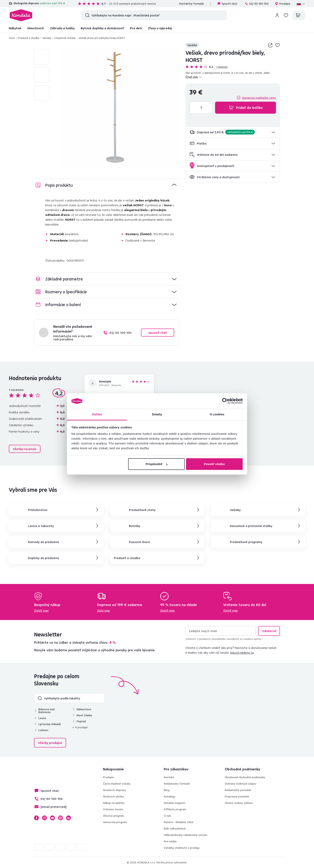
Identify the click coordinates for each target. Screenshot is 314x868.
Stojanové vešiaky (65, 38)
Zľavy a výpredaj (160, 28)
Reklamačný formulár (177, 784)
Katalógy (170, 796)
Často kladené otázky (117, 784)
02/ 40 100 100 (257, 4)
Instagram (44, 818)
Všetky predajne (50, 743)
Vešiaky (47, 38)
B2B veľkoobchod (175, 829)
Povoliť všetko (214, 464)
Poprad (81, 721)
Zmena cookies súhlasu (239, 803)
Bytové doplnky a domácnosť (102, 28)
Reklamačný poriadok (238, 790)
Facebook (36, 818)
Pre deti (136, 28)
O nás (167, 816)
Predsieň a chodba (29, 38)
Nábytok (15, 28)
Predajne (283, 4)
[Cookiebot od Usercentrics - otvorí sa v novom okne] (225, 401)
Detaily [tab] (157, 414)
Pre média (170, 841)
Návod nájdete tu (242, 653)
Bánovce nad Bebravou (46, 711)
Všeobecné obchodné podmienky (245, 777)
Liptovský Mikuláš (50, 724)
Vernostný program (115, 822)
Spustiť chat (227, 4)
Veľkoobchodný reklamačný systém (186, 835)
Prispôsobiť (156, 464)
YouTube (52, 818)
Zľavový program (113, 816)
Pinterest (60, 818)
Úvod (12, 38)
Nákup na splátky (114, 803)
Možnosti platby (113, 796)
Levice (42, 718)
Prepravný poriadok (237, 796)
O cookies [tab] (217, 414)
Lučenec (43, 730)
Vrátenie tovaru (113, 809)
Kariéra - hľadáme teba (179, 822)
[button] (233, 132)
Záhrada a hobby (62, 28)
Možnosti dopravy (114, 790)
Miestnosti (36, 28)
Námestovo (84, 709)
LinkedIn (68, 818)
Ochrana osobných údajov (241, 784)
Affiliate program (175, 809)
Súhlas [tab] (97, 414)
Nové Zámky (84, 715)
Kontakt (169, 777)
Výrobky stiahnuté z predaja (182, 848)
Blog (167, 790)
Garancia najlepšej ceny (259, 98)
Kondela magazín (175, 803)
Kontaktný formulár (192, 4)
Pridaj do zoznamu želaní (278, 45)
